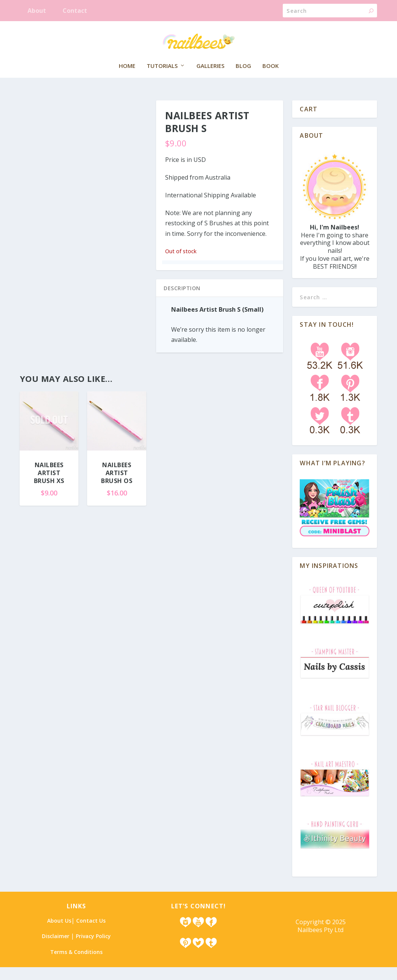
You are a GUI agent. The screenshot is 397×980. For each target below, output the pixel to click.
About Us (59, 933)
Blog (243, 79)
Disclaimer (56, 949)
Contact (75, 11)
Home (127, 79)
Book (271, 79)
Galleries (210, 79)
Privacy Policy (93, 949)
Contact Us (91, 933)
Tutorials (162, 79)
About (37, 11)
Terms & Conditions (76, 965)
